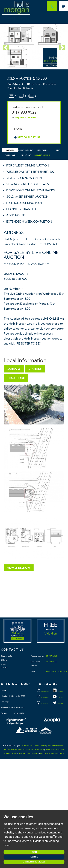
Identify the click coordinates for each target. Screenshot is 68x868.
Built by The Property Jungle (52, 753)
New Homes (43, 697)
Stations (35, 369)
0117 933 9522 (24, 112)
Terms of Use (27, 746)
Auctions (42, 704)
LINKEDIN (58, 691)
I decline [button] (34, 857)
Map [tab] (58, 150)
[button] (5, 47)
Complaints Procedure (34, 750)
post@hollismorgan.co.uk (57, 671)
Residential (43, 691)
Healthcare (16, 378)
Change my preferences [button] (34, 862)
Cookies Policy (40, 746)
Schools (14, 369)
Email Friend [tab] (42, 150)
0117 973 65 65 (51, 656)
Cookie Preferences (56, 746)
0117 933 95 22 (51, 662)
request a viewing (25, 118)
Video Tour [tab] (26, 155)
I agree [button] (34, 852)
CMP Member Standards (28, 753)
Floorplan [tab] (10, 155)
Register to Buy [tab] (26, 150)
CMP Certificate (52, 750)
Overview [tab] (10, 150)
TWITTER (58, 704)
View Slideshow (19, 568)
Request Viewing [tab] (42, 155)
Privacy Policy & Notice (14, 750)
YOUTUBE (58, 697)
